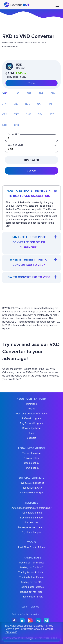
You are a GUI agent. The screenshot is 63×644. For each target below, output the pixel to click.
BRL (16, 104)
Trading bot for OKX (31, 582)
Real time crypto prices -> (19, 42)
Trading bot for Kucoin (31, 577)
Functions (31, 404)
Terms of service (31, 453)
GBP (41, 93)
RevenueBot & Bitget (31, 493)
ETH (5, 125)
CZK (5, 114)
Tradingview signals (31, 513)
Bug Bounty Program (31, 423)
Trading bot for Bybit (31, 597)
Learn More (11, 632)
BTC (52, 114)
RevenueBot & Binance (31, 483)
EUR (29, 93)
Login (24, 607)
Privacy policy (31, 458)
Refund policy (31, 468)
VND (5, 93)
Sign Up (35, 607)
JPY (4, 104)
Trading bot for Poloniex (31, 572)
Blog (31, 433)
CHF (28, 114)
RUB (28, 104)
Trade (32, 83)
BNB (17, 125)
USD (17, 93)
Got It (31, 639)
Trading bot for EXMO (31, 567)
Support (31, 438)
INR (51, 104)
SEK (40, 114)
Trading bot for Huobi (31, 592)
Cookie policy (31, 463)
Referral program (31, 418)
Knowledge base (31, 428)
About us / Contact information (31, 414)
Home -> (6, 42)
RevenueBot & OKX (31, 488)
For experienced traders (31, 527)
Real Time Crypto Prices (31, 547)
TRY (16, 114)
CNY (53, 93)
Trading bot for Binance (31, 563)
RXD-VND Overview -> (38, 42)
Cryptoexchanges (31, 532)
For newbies (31, 522)
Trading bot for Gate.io (31, 587)
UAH (40, 104)
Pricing (31, 409)
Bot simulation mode (31, 518)
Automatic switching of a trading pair (31, 508)
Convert (31, 171)
